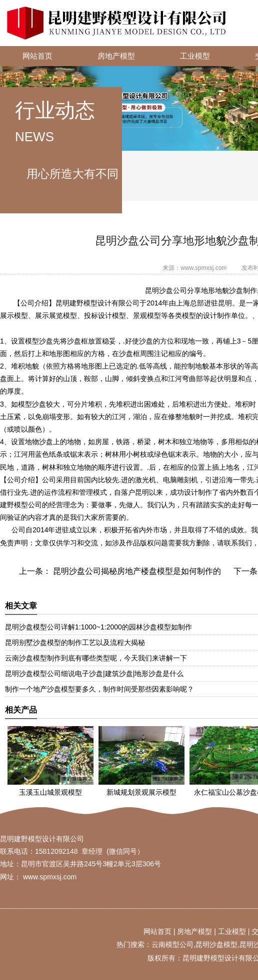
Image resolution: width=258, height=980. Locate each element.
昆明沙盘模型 (216, 944)
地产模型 (198, 931)
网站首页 (37, 56)
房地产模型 (116, 56)
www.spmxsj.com (203, 268)
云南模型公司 (172, 944)
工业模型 (195, 56)
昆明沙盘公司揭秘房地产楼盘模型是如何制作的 (136, 571)
